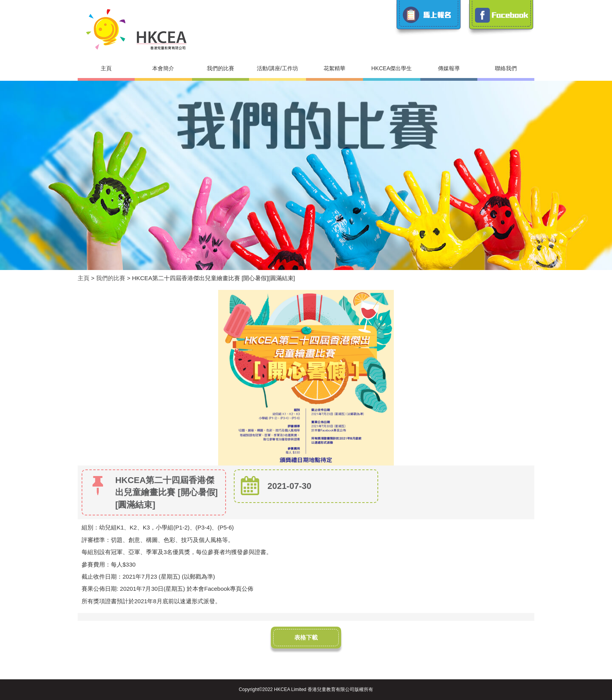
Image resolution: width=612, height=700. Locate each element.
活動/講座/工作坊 (278, 68)
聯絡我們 (506, 68)
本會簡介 (163, 68)
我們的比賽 (221, 68)
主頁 (106, 68)
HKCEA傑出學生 (391, 68)
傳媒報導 (449, 68)
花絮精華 (334, 68)
